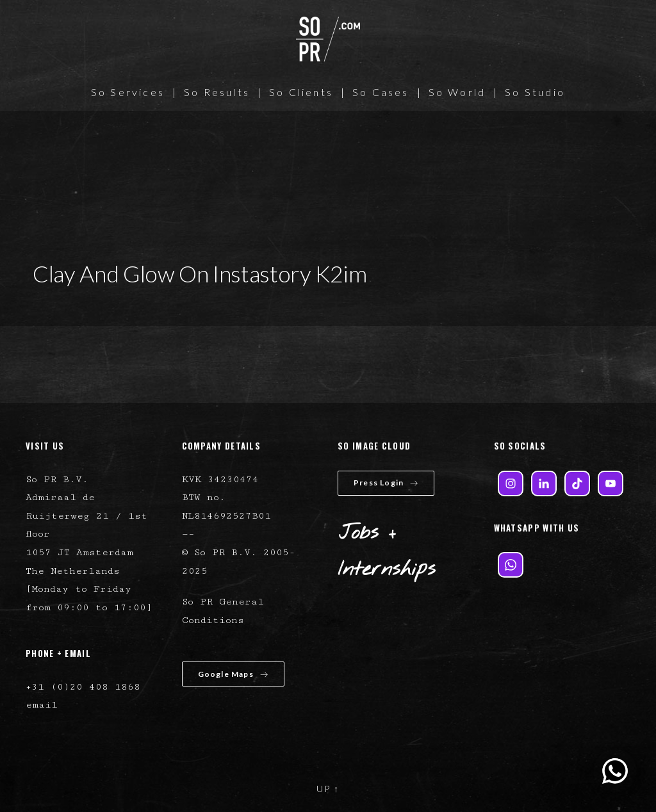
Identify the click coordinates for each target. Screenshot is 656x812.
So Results (217, 92)
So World (457, 92)
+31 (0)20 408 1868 (83, 687)
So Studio (535, 92)
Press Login (386, 483)
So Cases (381, 92)
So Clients (301, 92)
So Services (128, 92)
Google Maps (233, 674)
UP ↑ (328, 789)
